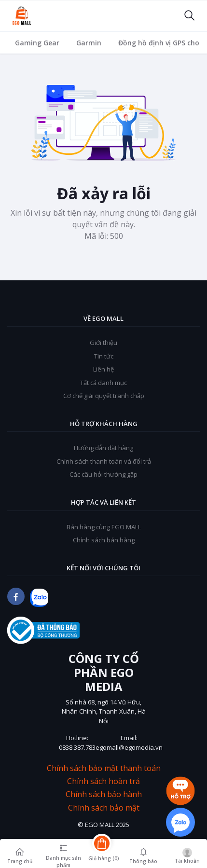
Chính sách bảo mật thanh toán (104, 768)
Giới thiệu (103, 343)
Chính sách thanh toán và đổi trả (104, 461)
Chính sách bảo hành (104, 794)
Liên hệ (103, 369)
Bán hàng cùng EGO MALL (104, 527)
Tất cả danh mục (103, 383)
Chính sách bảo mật (104, 808)
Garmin (89, 43)
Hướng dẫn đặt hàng (103, 448)
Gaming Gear (37, 43)
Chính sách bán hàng (104, 540)
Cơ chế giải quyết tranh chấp (104, 396)
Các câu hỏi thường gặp (103, 474)
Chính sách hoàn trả (103, 781)
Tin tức (104, 356)
